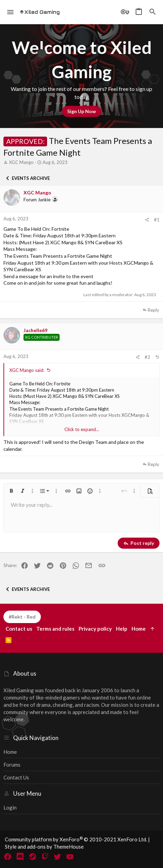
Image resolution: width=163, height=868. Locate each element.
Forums (12, 765)
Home (10, 752)
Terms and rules (55, 629)
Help (122, 629)
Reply (153, 310)
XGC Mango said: (27, 370)
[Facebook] (8, 857)
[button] (11, 12)
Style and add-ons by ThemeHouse (44, 847)
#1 (157, 220)
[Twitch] (45, 857)
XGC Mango (21, 162)
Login (10, 807)
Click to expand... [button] (82, 429)
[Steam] (33, 857)
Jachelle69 (35, 330)
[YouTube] (70, 857)
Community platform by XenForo (76, 839)
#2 (147, 357)
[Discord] (20, 857)
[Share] (147, 220)
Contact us (16, 777)
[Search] (153, 12)
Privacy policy (95, 629)
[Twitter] (57, 857)
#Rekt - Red (22, 617)
